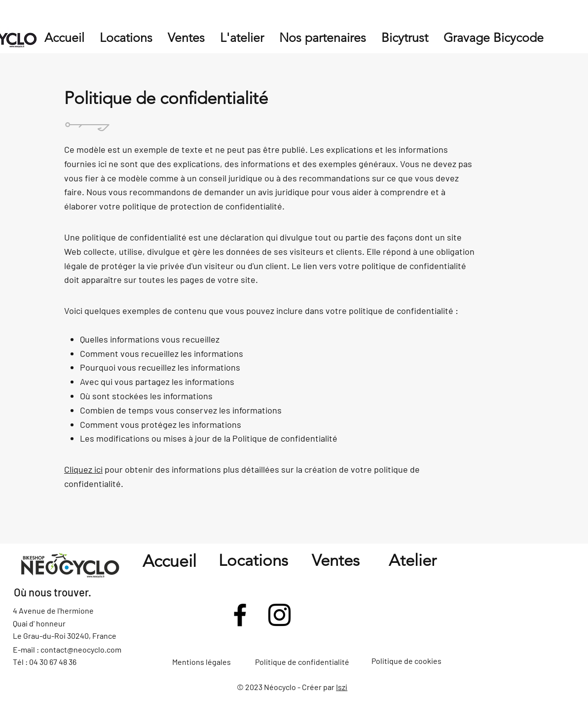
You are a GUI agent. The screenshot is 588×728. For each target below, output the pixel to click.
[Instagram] (279, 615)
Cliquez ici (83, 469)
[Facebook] (240, 615)
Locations (253, 560)
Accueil (169, 561)
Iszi (342, 687)
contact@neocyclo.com (81, 649)
